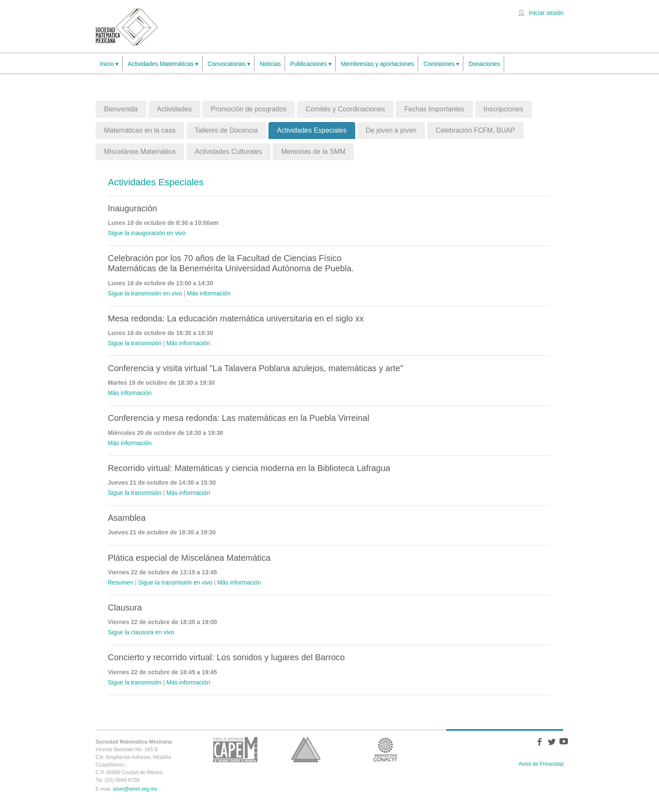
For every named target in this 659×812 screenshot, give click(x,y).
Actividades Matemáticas (163, 64)
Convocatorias (229, 64)
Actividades (174, 109)
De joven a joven (391, 130)
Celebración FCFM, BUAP (475, 130)
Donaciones (484, 64)
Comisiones (441, 64)
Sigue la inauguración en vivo (147, 233)
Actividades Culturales (228, 152)
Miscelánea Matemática (140, 152)
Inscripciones (504, 109)
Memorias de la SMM (313, 152)
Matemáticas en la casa (140, 130)
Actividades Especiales (312, 130)
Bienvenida (121, 109)
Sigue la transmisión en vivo (145, 293)
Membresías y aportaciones (377, 64)
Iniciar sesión (546, 13)
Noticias (270, 64)
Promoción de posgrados (249, 109)
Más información (209, 293)
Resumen (121, 582)
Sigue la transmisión (135, 343)
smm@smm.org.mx (135, 789)
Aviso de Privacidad (541, 764)
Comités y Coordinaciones (345, 109)
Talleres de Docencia (227, 130)
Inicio (109, 64)
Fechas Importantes (434, 109)
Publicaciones (311, 64)
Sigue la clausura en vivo (141, 632)
